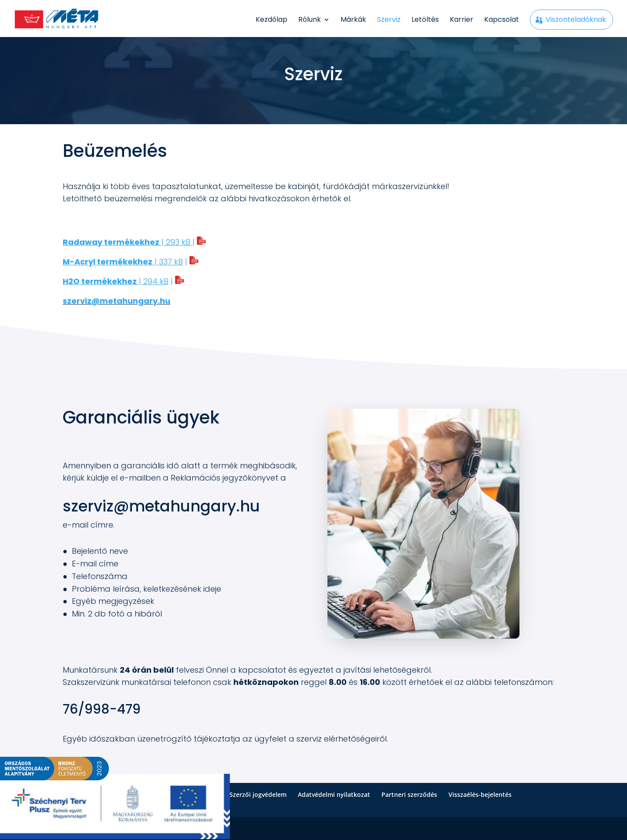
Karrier (462, 20)
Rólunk (310, 20)
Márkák (353, 20)
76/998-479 (102, 709)
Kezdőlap (271, 20)
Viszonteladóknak (576, 19)
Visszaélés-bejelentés (480, 794)
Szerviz (389, 20)
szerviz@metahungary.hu (161, 506)
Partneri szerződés (409, 794)
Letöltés (425, 20)
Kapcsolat (502, 20)
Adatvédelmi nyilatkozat (334, 794)
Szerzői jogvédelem (258, 794)
